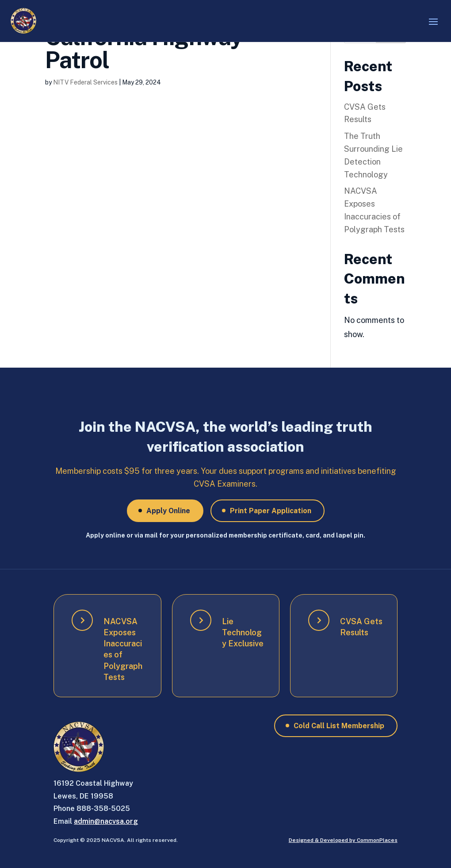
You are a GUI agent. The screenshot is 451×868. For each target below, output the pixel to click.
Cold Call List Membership (339, 726)
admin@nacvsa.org (106, 821)
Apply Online (168, 511)
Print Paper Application (271, 511)
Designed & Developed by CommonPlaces (343, 840)
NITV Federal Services (85, 82)
